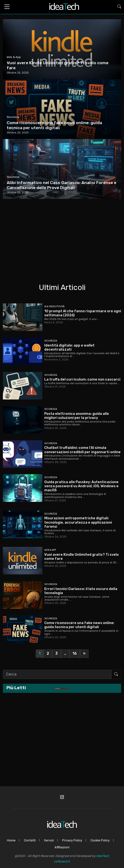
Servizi (49, 840)
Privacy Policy (72, 840)
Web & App (14, 57)
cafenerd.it (62, 861)
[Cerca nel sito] (57, 674)
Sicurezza (13, 117)
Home (11, 840)
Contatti (30, 840)
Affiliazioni (62, 847)
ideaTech (103, 856)
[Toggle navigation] (7, 7)
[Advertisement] (62, 235)
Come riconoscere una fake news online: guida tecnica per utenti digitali (54, 125)
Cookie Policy (100, 840)
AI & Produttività (54, 306)
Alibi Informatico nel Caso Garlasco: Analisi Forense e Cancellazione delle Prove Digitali (62, 185)
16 (75, 653)
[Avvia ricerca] (116, 674)
